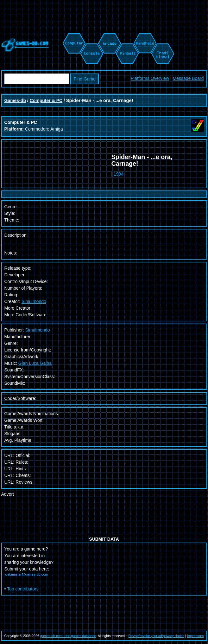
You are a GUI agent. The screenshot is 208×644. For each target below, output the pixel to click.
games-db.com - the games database (68, 636)
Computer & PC (46, 100)
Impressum (195, 636)
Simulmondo (34, 301)
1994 (119, 174)
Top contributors (23, 589)
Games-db (15, 100)
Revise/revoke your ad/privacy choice (157, 636)
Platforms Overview (150, 78)
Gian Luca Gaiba (35, 363)
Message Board (188, 78)
